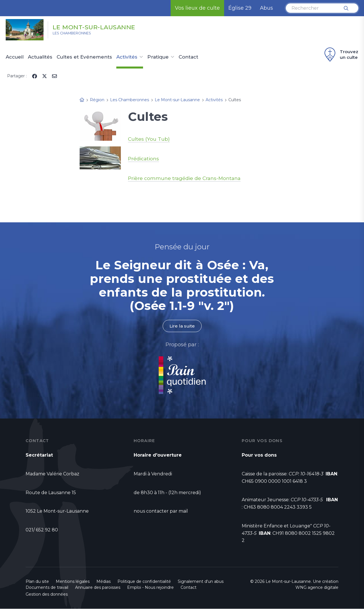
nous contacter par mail (161, 511)
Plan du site (37, 582)
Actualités (40, 57)
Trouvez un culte (341, 55)
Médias (104, 582)
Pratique (158, 57)
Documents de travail (47, 588)
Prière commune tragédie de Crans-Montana (186, 178)
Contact (188, 57)
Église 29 (240, 8)
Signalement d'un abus (201, 582)
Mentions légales (73, 582)
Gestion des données (47, 594)
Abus (266, 8)
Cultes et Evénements (84, 57)
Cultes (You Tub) (149, 139)
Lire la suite (182, 326)
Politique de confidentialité (144, 582)
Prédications (144, 159)
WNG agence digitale (317, 588)
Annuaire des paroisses (98, 588)
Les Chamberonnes (78, 34)
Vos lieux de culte (197, 8)
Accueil (15, 57)
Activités (127, 57)
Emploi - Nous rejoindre (150, 588)
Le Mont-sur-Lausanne (106, 26)
